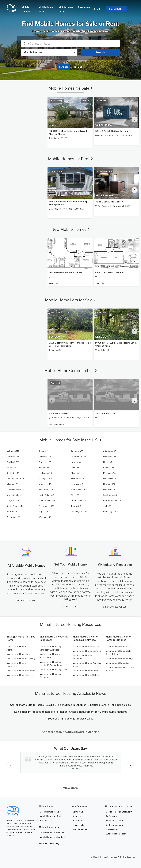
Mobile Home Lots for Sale (70, 300)
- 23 (45, 517)
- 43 (45, 484)
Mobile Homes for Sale (70, 88)
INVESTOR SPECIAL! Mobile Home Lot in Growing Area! (116, 344)
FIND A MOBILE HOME (26, 600)
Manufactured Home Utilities (86, 675)
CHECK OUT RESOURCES (115, 607)
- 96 (45, 473)
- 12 (44, 451)
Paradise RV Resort (59, 413)
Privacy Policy (79, 825)
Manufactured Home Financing (21, 659)
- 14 (79, 457)
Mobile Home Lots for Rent (52, 837)
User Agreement (80, 829)
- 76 (13, 473)
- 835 (77, 451)
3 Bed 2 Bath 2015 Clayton (109, 202)
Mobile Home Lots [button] (46, 9)
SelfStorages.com (114, 825)
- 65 (75, 495)
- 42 (76, 473)
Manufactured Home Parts (118, 647)
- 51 (12, 484)
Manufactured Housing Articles (54, 670)
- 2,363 (13, 462)
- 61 (107, 506)
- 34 (109, 473)
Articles (43, 821)
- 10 (76, 462)
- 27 (109, 468)
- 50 (79, 490)
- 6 (77, 484)
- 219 (45, 479)
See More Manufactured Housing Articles (70, 732)
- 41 (108, 462)
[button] (119, 9)
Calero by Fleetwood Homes (110, 272)
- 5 (15, 479)
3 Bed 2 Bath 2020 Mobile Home (112, 131)
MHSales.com (112, 829)
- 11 (15, 506)
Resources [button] (84, 7)
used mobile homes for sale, (24, 582)
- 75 (44, 468)
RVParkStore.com (114, 821)
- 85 (11, 468)
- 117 (13, 451)
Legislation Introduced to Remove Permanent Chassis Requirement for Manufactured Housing (70, 712)
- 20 (78, 479)
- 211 (15, 495)
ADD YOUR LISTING (70, 607)
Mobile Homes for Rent (70, 159)
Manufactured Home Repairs (86, 647)
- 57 (44, 512)
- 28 (46, 490)
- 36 (110, 457)
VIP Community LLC (105, 413)
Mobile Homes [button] (29, 9)
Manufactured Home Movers (20, 675)
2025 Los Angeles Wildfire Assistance (70, 719)
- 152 (109, 484)
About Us (77, 816)
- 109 (45, 462)
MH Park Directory (49, 844)
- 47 (110, 479)
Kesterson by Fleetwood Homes (66, 272)
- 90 (110, 451)
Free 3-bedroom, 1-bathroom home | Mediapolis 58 (68, 203)
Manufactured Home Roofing (119, 659)
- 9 (12, 512)
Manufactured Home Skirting (119, 663)
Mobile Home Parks (66, 9)
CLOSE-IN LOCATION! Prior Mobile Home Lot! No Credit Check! (70, 344)
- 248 (13, 501)
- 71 (109, 490)
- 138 (45, 457)
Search (100, 52)
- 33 (111, 512)
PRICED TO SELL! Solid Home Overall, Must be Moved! (68, 133)
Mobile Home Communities (71, 371)
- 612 (76, 506)
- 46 (110, 495)
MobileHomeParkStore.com (19, 832)
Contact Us (78, 812)
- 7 (46, 495)
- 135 (46, 506)
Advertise (77, 821)
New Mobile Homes (71, 229)
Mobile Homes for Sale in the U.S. (71, 440)
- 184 (79, 512)
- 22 (16, 490)
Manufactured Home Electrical (87, 651)
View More (70, 788)
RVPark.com (111, 816)
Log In (98, 9)
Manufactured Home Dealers (20, 654)
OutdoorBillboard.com (116, 834)
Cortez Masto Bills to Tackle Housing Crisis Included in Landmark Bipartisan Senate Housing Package (70, 705)
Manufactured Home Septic (85, 671)
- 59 (75, 468)
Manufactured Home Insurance (21, 671)
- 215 (112, 501)
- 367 (13, 457)
